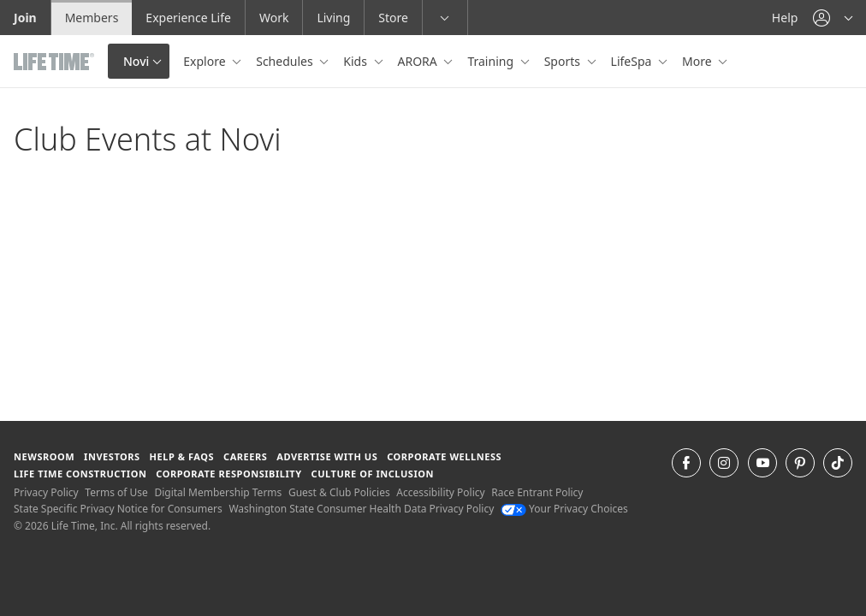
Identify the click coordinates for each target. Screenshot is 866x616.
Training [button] (492, 61)
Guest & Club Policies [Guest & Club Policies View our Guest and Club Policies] (339, 492)
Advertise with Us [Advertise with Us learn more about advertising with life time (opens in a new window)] (327, 456)
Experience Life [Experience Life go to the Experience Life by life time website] (188, 18)
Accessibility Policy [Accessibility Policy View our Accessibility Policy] (440, 492)
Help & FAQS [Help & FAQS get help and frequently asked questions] (182, 456)
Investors (112, 456)
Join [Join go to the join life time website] (25, 18)
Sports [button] (564, 61)
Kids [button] (356, 61)
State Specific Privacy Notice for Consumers (118, 509)
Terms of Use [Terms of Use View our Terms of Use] (116, 492)
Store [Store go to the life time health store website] (393, 18)
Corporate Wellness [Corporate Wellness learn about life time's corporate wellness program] (444, 456)
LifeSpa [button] (633, 61)
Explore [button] (206, 61)
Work (274, 18)
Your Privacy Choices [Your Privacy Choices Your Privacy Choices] (564, 509)
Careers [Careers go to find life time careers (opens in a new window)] (245, 456)
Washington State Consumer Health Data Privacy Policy (361, 509)
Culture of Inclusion (373, 474)
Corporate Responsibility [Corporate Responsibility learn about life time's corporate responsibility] (228, 474)
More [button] (698, 61)
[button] (833, 18)
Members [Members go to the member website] (92, 18)
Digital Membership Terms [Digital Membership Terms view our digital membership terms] (218, 492)
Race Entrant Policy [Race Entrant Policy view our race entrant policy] (537, 492)
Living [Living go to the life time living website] (333, 18)
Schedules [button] (286, 61)
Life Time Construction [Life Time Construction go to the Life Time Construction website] (80, 474)
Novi (136, 61)
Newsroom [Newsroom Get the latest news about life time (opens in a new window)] (44, 456)
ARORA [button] (419, 61)
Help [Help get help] (785, 18)
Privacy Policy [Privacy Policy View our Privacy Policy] (46, 492)
